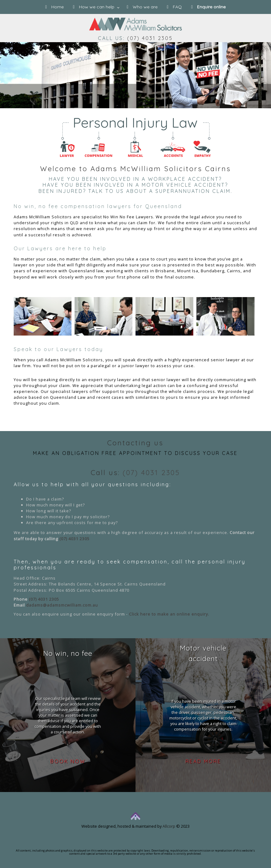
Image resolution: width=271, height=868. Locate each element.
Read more (203, 761)
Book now (68, 761)
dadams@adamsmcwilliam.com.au (62, 605)
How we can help (94, 7)
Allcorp (169, 826)
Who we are (142, 7)
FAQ (174, 7)
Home (55, 7)
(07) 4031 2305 (150, 38)
